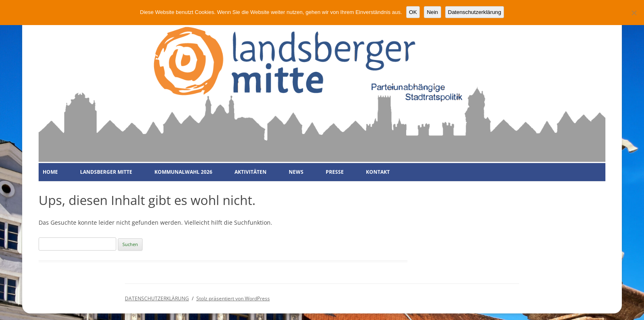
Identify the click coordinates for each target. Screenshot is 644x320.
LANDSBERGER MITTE (106, 172)
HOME (50, 172)
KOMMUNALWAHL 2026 (183, 172)
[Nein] (634, 13)
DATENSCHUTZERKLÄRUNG (157, 298)
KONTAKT (378, 172)
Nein (432, 12)
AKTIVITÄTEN (251, 172)
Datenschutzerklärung (475, 12)
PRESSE (335, 172)
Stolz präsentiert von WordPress (233, 298)
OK (413, 12)
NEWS (296, 172)
